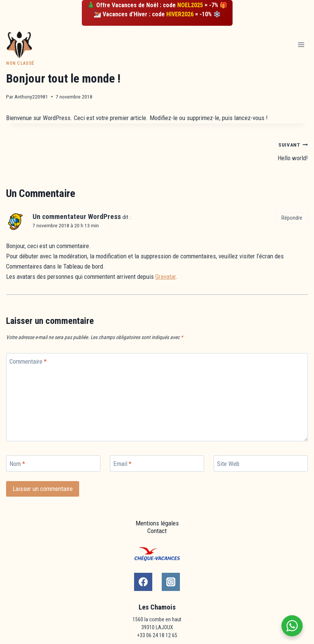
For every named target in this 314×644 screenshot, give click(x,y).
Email (122, 464)
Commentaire (28, 361)
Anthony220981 (31, 97)
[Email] (157, 463)
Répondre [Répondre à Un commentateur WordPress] (292, 218)
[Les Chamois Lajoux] (23, 45)
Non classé (20, 63)
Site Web (228, 464)
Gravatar (166, 277)
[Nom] (53, 463)
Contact (157, 531)
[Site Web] (261, 463)
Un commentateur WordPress (77, 216)
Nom (17, 464)
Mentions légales (157, 523)
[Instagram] (171, 582)
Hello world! (236, 151)
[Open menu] (301, 45)
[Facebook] (143, 582)
